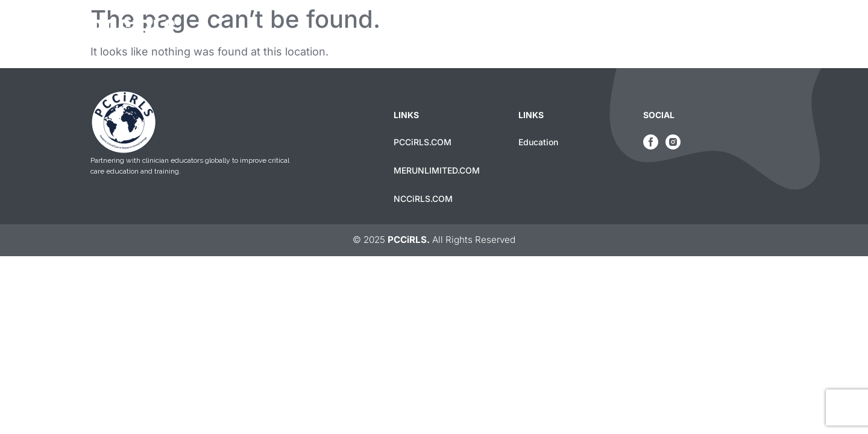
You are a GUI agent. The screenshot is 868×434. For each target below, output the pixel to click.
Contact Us (745, 31)
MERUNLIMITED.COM (437, 170)
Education (667, 31)
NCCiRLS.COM (423, 199)
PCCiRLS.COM (423, 142)
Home (601, 31)
